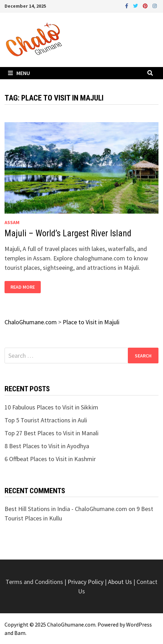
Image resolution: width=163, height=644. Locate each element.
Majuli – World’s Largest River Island (68, 233)
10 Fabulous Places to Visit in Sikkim (51, 407)
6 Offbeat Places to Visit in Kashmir (50, 459)
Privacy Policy (86, 582)
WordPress (139, 624)
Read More (22, 287)
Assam (12, 222)
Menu (19, 73)
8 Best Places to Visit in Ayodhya (47, 446)
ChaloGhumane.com (71, 624)
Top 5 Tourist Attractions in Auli (46, 420)
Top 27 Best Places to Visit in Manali (52, 433)
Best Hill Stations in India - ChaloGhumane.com (66, 509)
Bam (20, 633)
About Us (120, 582)
